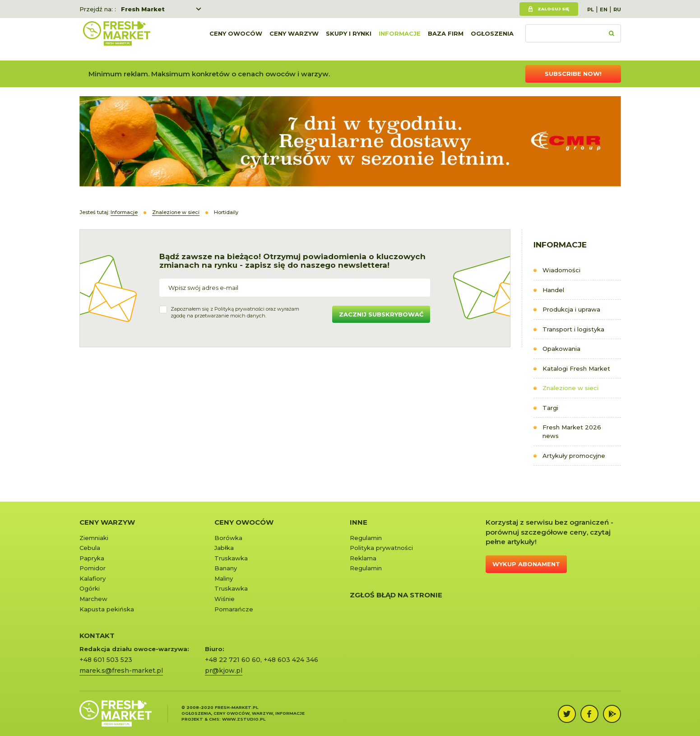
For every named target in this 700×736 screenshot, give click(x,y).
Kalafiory (93, 578)
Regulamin (366, 538)
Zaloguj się (553, 9)
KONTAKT (97, 636)
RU (617, 9)
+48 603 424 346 (291, 660)
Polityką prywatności (239, 309)
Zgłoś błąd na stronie (396, 595)
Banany (226, 568)
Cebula (90, 548)
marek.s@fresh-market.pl (121, 671)
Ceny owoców (236, 39)
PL (591, 9)
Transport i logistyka (573, 329)
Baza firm (446, 39)
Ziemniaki (94, 538)
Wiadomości (561, 270)
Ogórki (90, 588)
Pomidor (93, 568)
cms (214, 719)
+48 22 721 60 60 (233, 660)
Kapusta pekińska (107, 609)
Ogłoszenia (492, 39)
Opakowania (561, 349)
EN (604, 9)
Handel (553, 290)
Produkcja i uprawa (571, 309)
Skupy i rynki (349, 39)
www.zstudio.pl (244, 719)
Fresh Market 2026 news (572, 431)
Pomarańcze (234, 609)
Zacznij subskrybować (381, 314)
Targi (550, 408)
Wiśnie (225, 599)
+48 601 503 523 (106, 660)
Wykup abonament (526, 564)
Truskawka (231, 558)
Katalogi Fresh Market (576, 368)
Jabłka (224, 548)
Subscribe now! (573, 74)
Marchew (93, 599)
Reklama (363, 558)
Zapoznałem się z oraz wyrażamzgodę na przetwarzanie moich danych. (235, 312)
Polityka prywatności (381, 548)
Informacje (400, 39)
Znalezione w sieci (570, 388)
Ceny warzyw (294, 39)
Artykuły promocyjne (574, 456)
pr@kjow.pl (224, 671)
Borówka (228, 538)
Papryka (92, 558)
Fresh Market (143, 9)
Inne (359, 522)
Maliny (224, 578)
